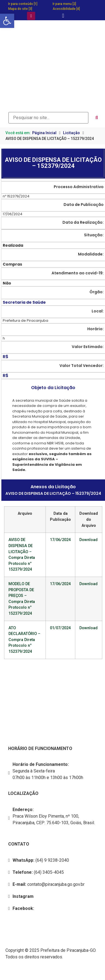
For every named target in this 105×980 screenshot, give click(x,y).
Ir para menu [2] (64, 4)
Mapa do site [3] (20, 9)
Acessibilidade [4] (66, 9)
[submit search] (97, 118)
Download (88, 540)
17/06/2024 (60, 540)
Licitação (71, 133)
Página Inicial (44, 133)
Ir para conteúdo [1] (23, 4)
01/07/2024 (60, 628)
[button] (7, 21)
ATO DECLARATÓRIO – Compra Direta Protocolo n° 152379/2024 (24, 640)
